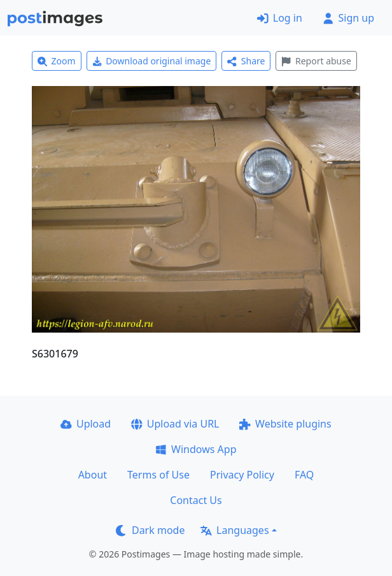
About (93, 475)
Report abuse (316, 61)
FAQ (304, 475)
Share (246, 61)
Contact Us (196, 500)
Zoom (57, 61)
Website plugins (285, 424)
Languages (234, 530)
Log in (280, 18)
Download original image (152, 61)
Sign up (348, 18)
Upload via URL (175, 424)
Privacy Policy (242, 475)
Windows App (196, 449)
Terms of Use (158, 475)
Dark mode (150, 530)
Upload (86, 424)
